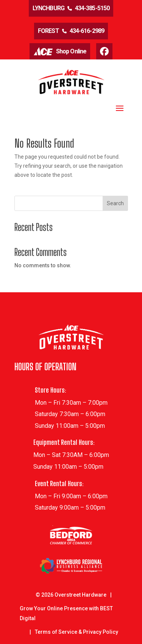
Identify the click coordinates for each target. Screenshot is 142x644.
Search (115, 203)
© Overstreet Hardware (71, 595)
